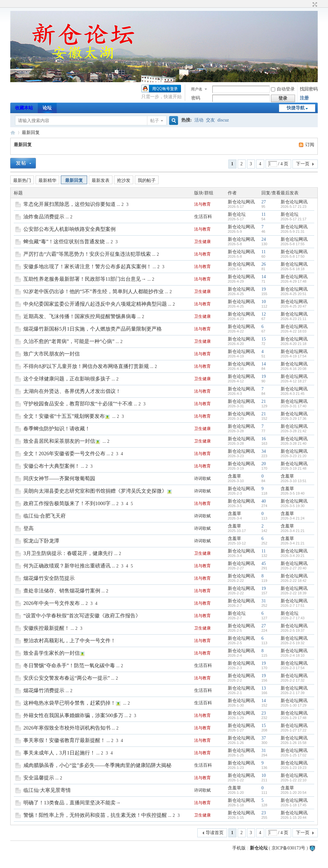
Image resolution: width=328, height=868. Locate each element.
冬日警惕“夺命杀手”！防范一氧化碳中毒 (69, 665)
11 (263, 214)
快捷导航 (296, 108)
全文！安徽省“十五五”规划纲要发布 (64, 416)
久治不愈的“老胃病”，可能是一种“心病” (69, 341)
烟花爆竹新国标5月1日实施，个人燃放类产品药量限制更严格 (93, 329)
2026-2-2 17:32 (293, 680)
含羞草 (234, 476)
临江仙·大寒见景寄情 (47, 790)
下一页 (303, 164)
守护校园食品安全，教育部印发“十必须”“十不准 (78, 404)
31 (264, 601)
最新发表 (101, 180)
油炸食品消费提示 (44, 217)
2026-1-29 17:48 (294, 718)
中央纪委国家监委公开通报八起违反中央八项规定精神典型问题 (95, 304)
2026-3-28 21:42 (294, 431)
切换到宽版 (314, 4)
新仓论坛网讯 (241, 202)
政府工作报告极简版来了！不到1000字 (67, 503)
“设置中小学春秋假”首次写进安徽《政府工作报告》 (82, 616)
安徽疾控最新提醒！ (46, 628)
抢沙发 (124, 180)
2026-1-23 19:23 (294, 768)
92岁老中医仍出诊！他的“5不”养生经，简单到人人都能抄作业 (94, 291)
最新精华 (47, 180)
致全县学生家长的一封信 (52, 653)
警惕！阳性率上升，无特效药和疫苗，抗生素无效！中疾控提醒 (95, 815)
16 (264, 439)
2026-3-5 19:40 (293, 493)
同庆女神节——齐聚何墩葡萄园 (59, 478)
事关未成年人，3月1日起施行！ (59, 753)
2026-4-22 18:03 (294, 331)
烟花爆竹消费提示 (44, 690)
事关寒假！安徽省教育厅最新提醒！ (64, 740)
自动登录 (283, 89)
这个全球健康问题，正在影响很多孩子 (67, 379)
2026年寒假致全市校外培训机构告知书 (67, 728)
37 (264, 738)
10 (264, 302)
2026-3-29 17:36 (294, 418)
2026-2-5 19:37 (293, 630)
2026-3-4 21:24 (293, 518)
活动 (199, 120)
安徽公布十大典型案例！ (52, 466)
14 (264, 277)
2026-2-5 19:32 (293, 643)
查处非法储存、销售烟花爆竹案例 (62, 591)
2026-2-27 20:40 (294, 568)
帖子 (155, 121)
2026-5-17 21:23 (294, 207)
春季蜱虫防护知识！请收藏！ (57, 429)
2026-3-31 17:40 (294, 406)
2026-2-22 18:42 (294, 581)
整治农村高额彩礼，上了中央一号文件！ (70, 641)
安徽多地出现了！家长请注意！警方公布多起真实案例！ (87, 266)
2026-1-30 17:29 (294, 705)
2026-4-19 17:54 (294, 356)
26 (264, 264)
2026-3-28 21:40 (294, 443)
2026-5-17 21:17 (294, 219)
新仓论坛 (13, 133)
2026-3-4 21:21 (293, 531)
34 (264, 451)
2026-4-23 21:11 (294, 319)
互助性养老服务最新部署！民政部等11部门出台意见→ (85, 279)
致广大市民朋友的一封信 (52, 354)
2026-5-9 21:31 (293, 231)
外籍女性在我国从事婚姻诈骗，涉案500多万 (73, 715)
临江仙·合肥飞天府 (45, 516)
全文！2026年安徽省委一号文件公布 (64, 454)
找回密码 (309, 89)
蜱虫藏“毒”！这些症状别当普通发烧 (64, 242)
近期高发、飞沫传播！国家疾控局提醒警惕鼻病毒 (80, 316)
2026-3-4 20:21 (293, 556)
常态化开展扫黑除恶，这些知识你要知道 (70, 204)
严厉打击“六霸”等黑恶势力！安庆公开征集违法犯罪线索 (87, 254)
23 (264, 713)
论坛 (47, 108)
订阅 (310, 145)
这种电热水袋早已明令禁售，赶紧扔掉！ (70, 703)
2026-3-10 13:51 (294, 481)
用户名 (197, 89)
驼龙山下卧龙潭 (41, 541)
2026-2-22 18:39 (294, 593)
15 (264, 339)
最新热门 (22, 180)
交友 (210, 120)
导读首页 (215, 833)
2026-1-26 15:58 (294, 743)
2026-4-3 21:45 (293, 394)
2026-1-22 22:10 (294, 780)
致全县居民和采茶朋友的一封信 (59, 441)
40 (264, 501)
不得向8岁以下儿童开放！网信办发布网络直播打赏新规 (86, 366)
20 (264, 464)
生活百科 (203, 217)
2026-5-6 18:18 (293, 269)
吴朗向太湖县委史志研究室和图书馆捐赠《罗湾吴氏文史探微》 (95, 491)
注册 (304, 98)
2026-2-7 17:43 (293, 618)
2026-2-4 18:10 (293, 655)
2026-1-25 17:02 (294, 755)
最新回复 (31, 133)
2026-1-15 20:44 (294, 817)
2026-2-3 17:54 (293, 668)
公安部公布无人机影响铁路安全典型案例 (70, 229)
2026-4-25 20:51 (294, 294)
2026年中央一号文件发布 (52, 603)
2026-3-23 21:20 (294, 456)
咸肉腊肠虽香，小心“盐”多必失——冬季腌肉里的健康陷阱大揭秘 (97, 765)
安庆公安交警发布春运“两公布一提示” (67, 678)
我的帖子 (147, 180)
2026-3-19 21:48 (294, 468)
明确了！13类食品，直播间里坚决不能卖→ (72, 803)
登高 (29, 528)
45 (264, 563)
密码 (196, 98)
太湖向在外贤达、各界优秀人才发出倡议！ (72, 391)
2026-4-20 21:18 (294, 344)
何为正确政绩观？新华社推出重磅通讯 (67, 566)
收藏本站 (24, 108)
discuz (223, 120)
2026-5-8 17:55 (293, 244)
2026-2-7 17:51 (293, 606)
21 (264, 401)
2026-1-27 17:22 (294, 730)
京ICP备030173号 (289, 848)
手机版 (239, 848)
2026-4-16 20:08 (294, 369)
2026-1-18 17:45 (294, 805)
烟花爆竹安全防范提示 (49, 578)
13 (264, 688)
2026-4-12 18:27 (294, 381)
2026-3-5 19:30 (293, 506)
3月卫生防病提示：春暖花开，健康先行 (68, 553)
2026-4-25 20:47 (294, 306)
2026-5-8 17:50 (293, 256)
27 (264, 202)
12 (264, 314)
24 (264, 239)
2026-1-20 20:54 (294, 793)
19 (264, 289)
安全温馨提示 (39, 778)
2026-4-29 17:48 (294, 281)
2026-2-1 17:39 (293, 693)
